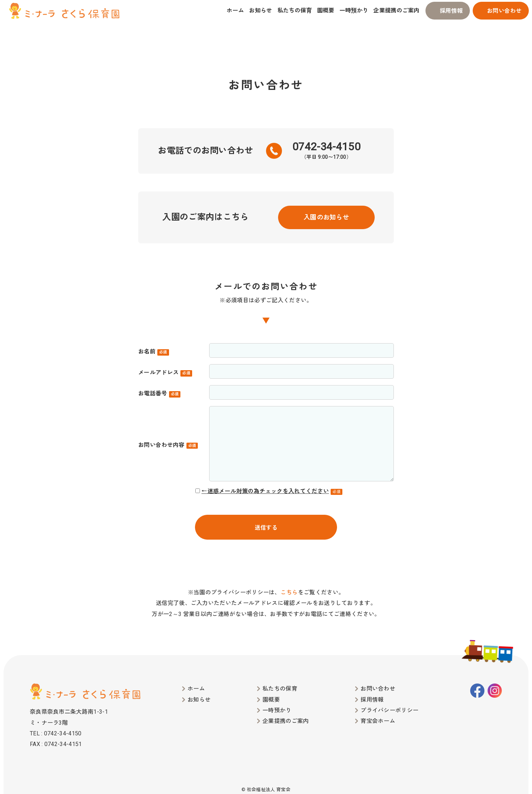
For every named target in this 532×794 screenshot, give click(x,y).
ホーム (235, 10)
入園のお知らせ (326, 217)
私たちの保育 (295, 10)
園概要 (326, 10)
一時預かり (354, 10)
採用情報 (451, 11)
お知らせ (260, 10)
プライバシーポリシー (389, 710)
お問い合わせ (504, 11)
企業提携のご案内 (397, 10)
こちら (289, 592)
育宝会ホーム (378, 721)
